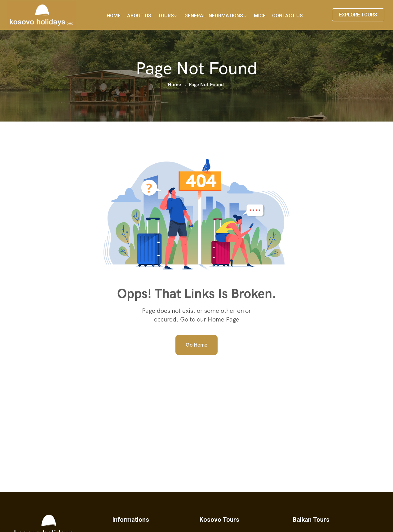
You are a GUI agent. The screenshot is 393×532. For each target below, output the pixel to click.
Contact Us (287, 16)
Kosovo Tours (219, 520)
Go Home (196, 345)
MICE (260, 16)
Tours (166, 16)
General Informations (214, 16)
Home (114, 16)
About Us (139, 16)
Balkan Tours (311, 520)
